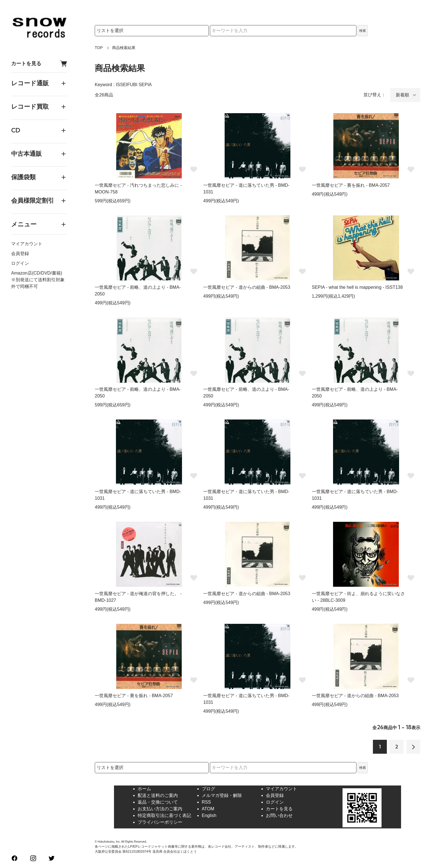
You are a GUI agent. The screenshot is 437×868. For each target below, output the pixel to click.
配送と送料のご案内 (158, 795)
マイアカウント (27, 244)
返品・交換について (158, 802)
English (209, 815)
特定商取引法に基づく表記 (164, 815)
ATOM (208, 809)
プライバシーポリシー (160, 822)
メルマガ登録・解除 (222, 795)
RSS (206, 802)
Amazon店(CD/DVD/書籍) (37, 273)
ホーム (144, 789)
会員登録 (20, 254)
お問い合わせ (279, 815)
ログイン (20, 263)
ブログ (208, 789)
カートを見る (39, 63)
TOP (99, 48)
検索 (363, 31)
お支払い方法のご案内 (160, 809)
